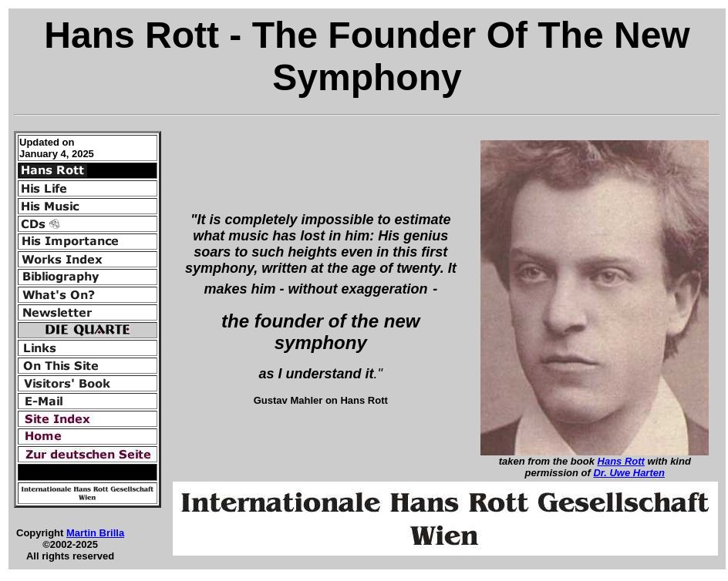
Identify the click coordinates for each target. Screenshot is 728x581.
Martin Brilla (95, 533)
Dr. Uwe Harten (629, 473)
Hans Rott (621, 461)
